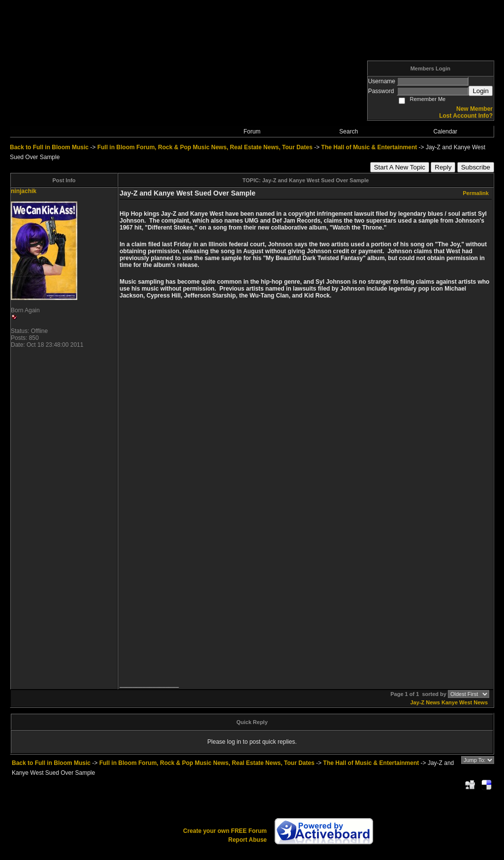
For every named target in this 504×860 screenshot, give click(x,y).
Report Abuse (248, 840)
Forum (252, 132)
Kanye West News (465, 702)
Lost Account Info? (466, 116)
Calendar (445, 132)
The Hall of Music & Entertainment (369, 147)
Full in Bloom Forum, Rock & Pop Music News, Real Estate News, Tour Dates (205, 147)
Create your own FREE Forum (225, 831)
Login (481, 91)
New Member (474, 109)
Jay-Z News (425, 702)
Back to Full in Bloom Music (49, 147)
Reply (443, 167)
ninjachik (24, 191)
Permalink (476, 193)
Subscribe (476, 167)
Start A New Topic (400, 167)
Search (348, 132)
